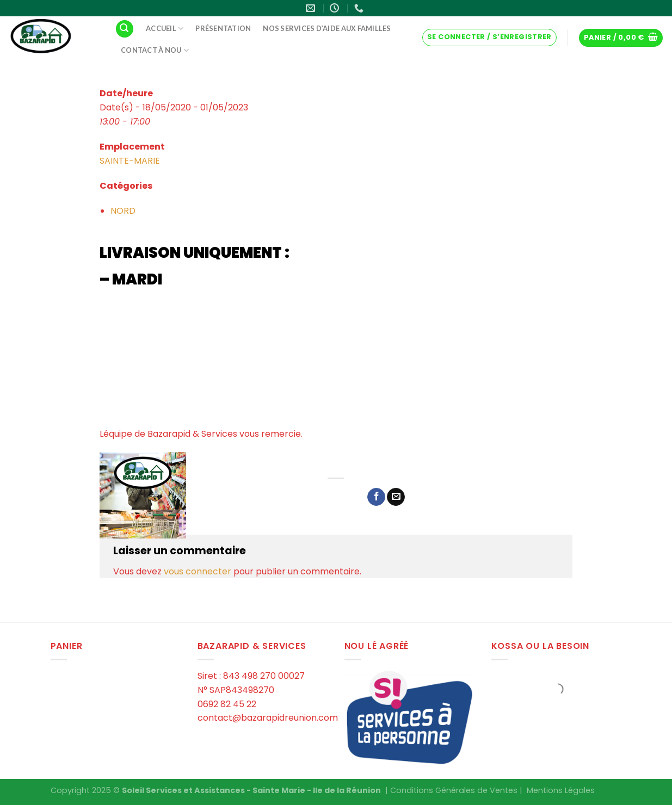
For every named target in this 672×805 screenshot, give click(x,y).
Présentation (223, 28)
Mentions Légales (561, 790)
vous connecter (198, 571)
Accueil (165, 29)
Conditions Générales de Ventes (454, 790)
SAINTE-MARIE (130, 161)
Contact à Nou (155, 50)
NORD (123, 211)
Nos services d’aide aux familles (327, 28)
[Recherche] (125, 29)
